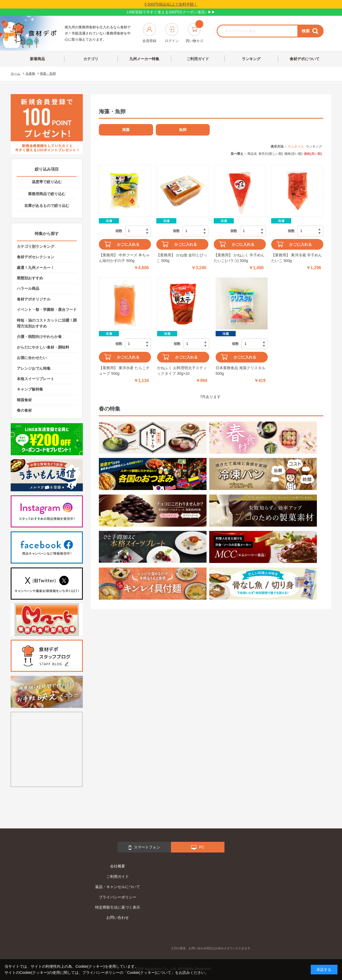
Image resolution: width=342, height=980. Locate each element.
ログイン (172, 33)
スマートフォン (144, 848)
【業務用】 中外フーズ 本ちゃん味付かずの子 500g (124, 258)
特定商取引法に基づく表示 (118, 907)
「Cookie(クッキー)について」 (149, 973)
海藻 (126, 130)
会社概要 (118, 866)
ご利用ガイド (198, 59)
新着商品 (37, 59)
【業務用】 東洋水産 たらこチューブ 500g (124, 371)
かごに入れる (128, 244)
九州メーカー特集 (144, 59)
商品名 (252, 154)
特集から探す (47, 234)
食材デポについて (305, 59)
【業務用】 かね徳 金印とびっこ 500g (182, 258)
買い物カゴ (194, 33)
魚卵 (183, 130)
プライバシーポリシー (118, 897)
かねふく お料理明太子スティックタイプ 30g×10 (182, 371)
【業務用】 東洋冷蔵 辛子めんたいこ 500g (297, 258)
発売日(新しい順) (271, 154)
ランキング (251, 59)
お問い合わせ (118, 917)
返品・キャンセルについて (118, 887)
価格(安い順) (293, 154)
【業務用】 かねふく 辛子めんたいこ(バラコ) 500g (239, 258)
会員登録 (149, 33)
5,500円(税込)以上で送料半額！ (171, 4)
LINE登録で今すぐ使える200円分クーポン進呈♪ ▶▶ (171, 12)
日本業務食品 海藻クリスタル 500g (240, 371)
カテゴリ (91, 59)
